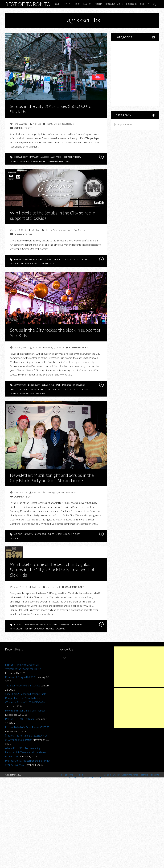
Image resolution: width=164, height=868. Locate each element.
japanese (45, 157)
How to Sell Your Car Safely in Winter (25, 710)
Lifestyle (67, 4)
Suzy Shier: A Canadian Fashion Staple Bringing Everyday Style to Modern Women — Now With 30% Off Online (26, 698)
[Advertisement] (139, 667)
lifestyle (70, 124)
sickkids (14, 161)
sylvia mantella (56, 161)
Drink (124, 73)
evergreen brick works (25, 259)
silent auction (27, 393)
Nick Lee (37, 124)
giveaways (64, 624)
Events (57, 124)
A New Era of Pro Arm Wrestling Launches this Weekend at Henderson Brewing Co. (26, 752)
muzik (59, 534)
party (70, 230)
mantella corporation (49, 259)
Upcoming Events (114, 4)
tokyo (68, 161)
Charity (98, 4)
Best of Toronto (28, 4)
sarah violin (56, 157)
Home (57, 4)
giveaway (29, 534)
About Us (145, 4)
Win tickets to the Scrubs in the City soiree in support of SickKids (53, 215)
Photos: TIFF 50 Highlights (19, 719)
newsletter (71, 492)
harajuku (34, 157)
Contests (57, 230)
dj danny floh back (51, 385)
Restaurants (128, 68)
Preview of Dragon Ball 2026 (21, 677)
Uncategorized (53, 587)
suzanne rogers (39, 161)
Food (78, 4)
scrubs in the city (73, 157)
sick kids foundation (34, 629)
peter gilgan (37, 389)
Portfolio (131, 4)
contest (18, 534)
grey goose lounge (45, 534)
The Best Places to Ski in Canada (23, 685)
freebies (53, 624)
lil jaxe (26, 389)
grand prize (76, 624)
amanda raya (20, 385)
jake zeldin (16, 389)
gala (64, 124)
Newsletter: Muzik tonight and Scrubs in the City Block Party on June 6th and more (52, 478)
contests (19, 624)
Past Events (79, 230)
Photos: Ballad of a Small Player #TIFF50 (27, 727)
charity (50, 124)
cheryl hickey (21, 157)
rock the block (53, 389)
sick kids (85, 389)
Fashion (87, 4)
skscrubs (25, 161)
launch (61, 492)
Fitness (125, 57)
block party (34, 385)
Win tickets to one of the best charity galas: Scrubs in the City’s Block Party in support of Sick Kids (52, 569)
